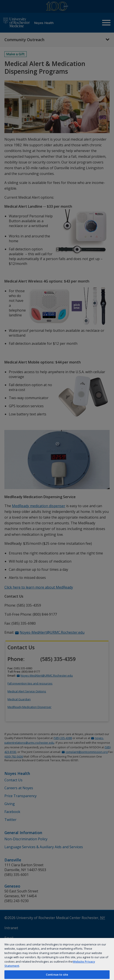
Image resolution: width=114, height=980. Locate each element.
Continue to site (57, 974)
